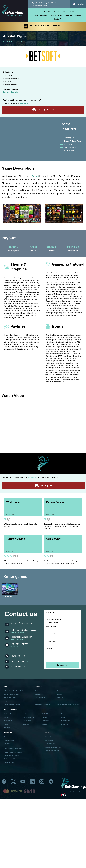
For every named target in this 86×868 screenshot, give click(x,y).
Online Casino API (10, 759)
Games (72, 11)
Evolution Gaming (10, 714)
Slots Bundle (39, 694)
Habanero (7, 727)
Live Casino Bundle (41, 698)
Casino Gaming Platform (11, 755)
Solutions (51, 11)
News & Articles (41, 15)
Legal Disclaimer (50, 744)
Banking (60, 694)
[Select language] (78, 4)
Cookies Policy (50, 740)
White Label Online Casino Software (15, 691)
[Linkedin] (32, 781)
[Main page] (14, 11)
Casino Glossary (9, 762)
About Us (68, 15)
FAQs (60, 15)
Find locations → (18, 667)
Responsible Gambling (52, 750)
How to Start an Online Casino (13, 752)
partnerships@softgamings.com (24, 630)
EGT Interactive (28, 721)
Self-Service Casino (10, 698)
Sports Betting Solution (42, 701)
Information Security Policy (53, 747)
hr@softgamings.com (20, 644)
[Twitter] (13, 781)
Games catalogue (9, 41)
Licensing (60, 698)
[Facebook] (4, 781)
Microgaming (8, 721)
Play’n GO (45, 714)
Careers (78, 15)
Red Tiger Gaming (28, 717)
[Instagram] (42, 781)
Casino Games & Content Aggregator (68, 704)
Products (62, 11)
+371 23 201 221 (18, 661)
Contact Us (58, 19)
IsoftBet (6, 724)
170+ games (9, 75)
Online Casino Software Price (13, 749)
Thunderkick (46, 721)
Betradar (44, 724)
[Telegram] (51, 781)
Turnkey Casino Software (12, 694)
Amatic (63, 717)
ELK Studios (64, 724)
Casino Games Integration (43, 691)
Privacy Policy (49, 737)
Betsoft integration (11, 92)
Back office (61, 701)
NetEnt (25, 714)
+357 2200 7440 (18, 656)
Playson (63, 714)
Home (43, 11)
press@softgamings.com (21, 637)
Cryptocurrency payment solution (67, 691)
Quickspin (26, 724)
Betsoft (19, 41)
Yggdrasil (45, 717)
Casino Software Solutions (12, 704)
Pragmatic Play (65, 721)
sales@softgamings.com (21, 623)
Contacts (7, 744)
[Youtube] (23, 781)
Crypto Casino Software (11, 701)
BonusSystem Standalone (43, 704)
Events (53, 15)
